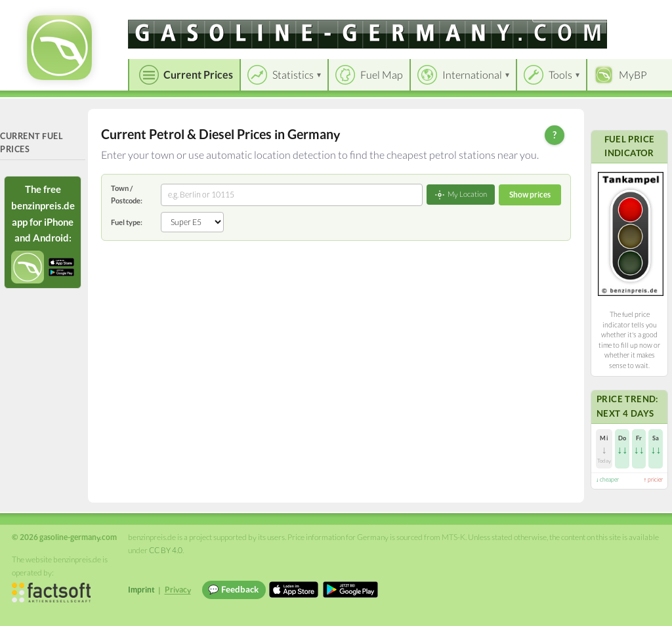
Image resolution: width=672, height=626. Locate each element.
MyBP (633, 74)
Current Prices (198, 74)
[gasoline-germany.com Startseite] (59, 48)
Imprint (141, 590)
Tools (560, 74)
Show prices (530, 195)
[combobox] (292, 195)
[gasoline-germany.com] (367, 34)
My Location (461, 195)
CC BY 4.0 (166, 550)
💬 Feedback (233, 589)
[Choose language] (572, 13)
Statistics (293, 74)
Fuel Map (382, 74)
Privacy (178, 590)
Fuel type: (127, 222)
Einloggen (640, 13)
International (472, 74)
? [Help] (555, 135)
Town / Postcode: (127, 194)
